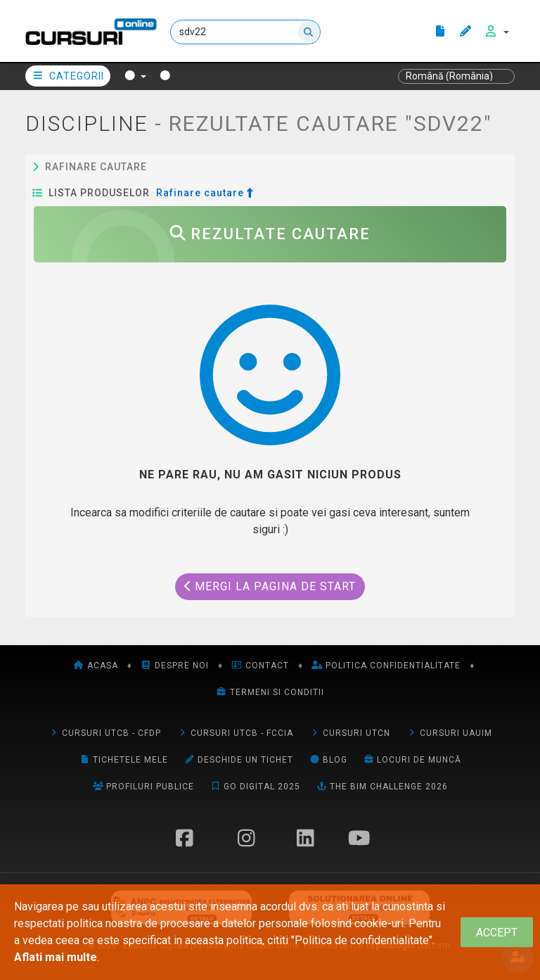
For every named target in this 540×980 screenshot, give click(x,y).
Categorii (68, 76)
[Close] (497, 933)
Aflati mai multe (56, 957)
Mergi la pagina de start (270, 586)
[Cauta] (245, 32)
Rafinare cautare (90, 167)
